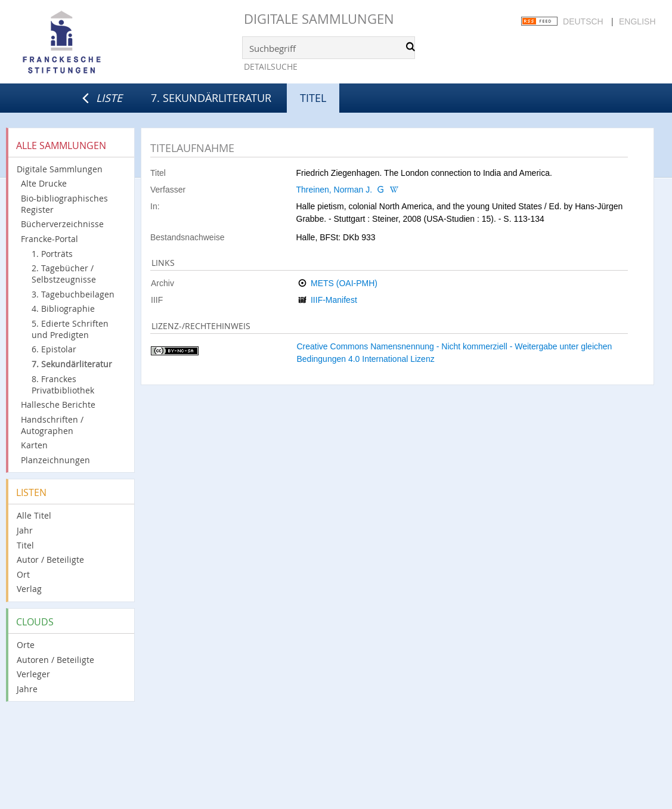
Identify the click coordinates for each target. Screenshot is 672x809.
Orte (26, 645)
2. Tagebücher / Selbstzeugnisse (64, 274)
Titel (25, 545)
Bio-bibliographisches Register (64, 204)
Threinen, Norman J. (335, 190)
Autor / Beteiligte (50, 560)
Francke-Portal (49, 239)
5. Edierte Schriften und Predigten (70, 329)
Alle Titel (34, 515)
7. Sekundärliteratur (211, 98)
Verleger (33, 674)
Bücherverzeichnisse (62, 224)
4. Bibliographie (63, 309)
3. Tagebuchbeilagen (73, 294)
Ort (23, 574)
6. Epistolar (54, 349)
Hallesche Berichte (58, 404)
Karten (34, 445)
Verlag (29, 589)
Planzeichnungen (55, 460)
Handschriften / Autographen (52, 425)
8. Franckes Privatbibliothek (63, 385)
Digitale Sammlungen (319, 19)
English (637, 21)
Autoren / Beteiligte (55, 660)
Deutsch (583, 21)
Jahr (25, 530)
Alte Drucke (44, 183)
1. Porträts (52, 254)
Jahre (27, 689)
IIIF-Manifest (334, 300)
